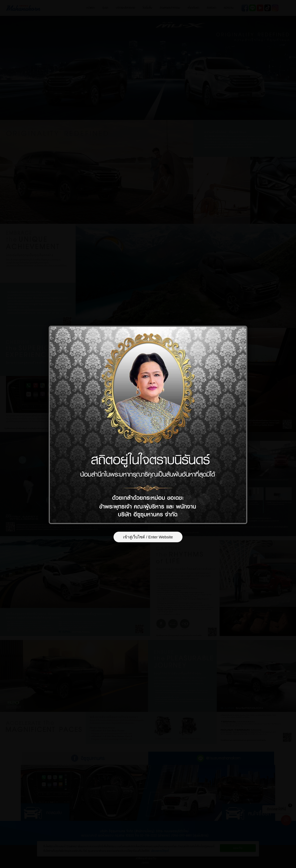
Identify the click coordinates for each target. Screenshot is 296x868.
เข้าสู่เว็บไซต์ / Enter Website (148, 537)
